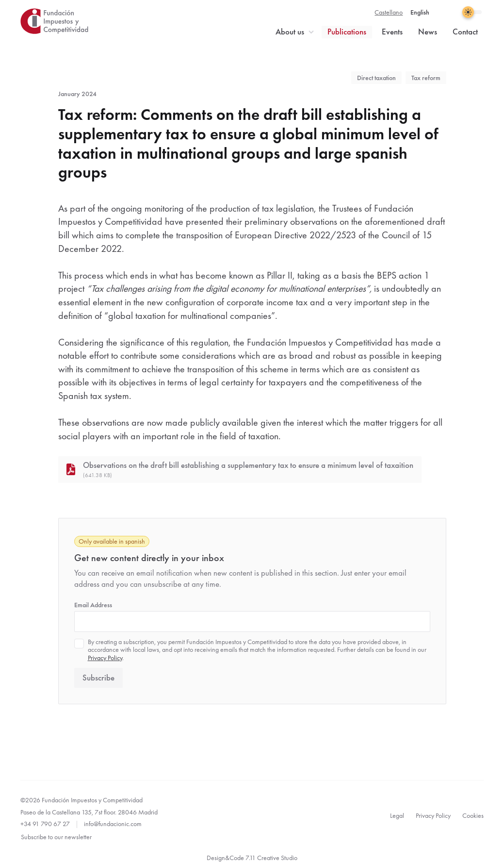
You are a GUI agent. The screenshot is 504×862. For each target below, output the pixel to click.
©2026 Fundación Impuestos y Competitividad (81, 800)
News (428, 32)
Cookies (473, 815)
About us (290, 32)
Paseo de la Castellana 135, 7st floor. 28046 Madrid (89, 812)
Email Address (93, 605)
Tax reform (426, 78)
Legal (397, 815)
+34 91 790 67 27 (45, 824)
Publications (347, 32)
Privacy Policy (105, 658)
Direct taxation (376, 78)
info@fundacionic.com (113, 824)
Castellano (389, 12)
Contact (465, 32)
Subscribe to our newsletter (56, 837)
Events (392, 32)
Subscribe (98, 678)
